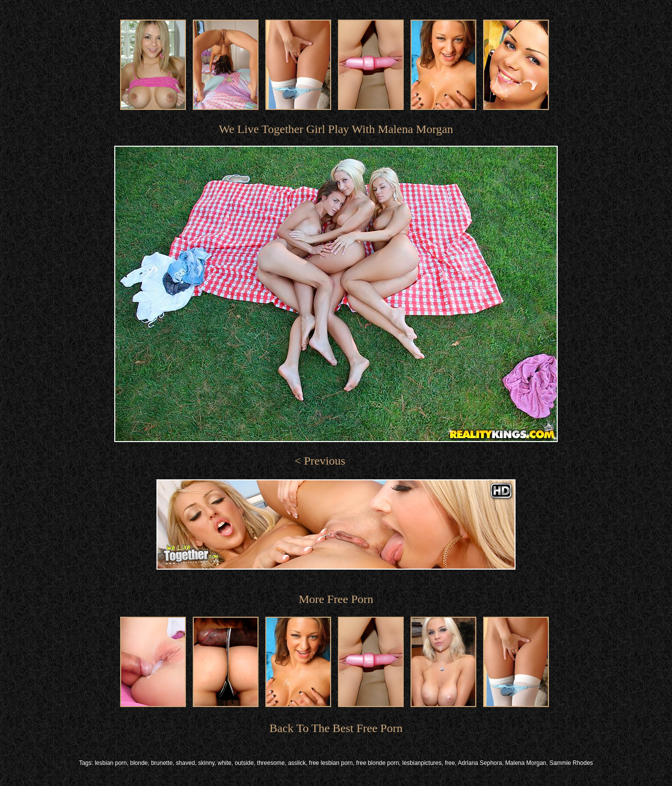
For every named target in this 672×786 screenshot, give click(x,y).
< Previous (320, 461)
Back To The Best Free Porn (336, 728)
